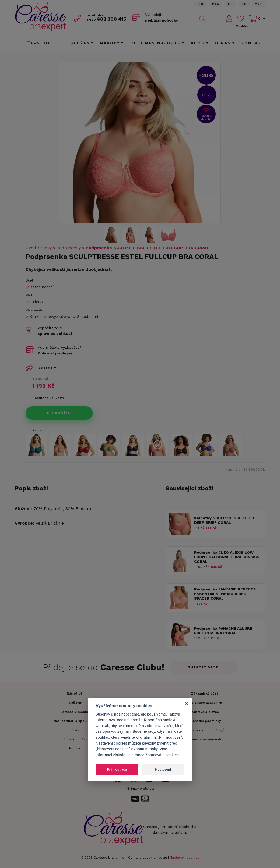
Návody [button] (110, 43)
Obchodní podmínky (205, 721)
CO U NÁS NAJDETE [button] (156, 43)
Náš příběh (76, 693)
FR (230, 4)
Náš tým (76, 703)
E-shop (39, 43)
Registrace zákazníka (205, 703)
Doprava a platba (205, 712)
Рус (216, 4)
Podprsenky (69, 248)
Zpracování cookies (162, 755)
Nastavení (163, 769)
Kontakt (253, 43)
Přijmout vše (117, 769)
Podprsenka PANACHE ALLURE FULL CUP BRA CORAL (223, 631)
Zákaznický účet (205, 693)
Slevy (46, 248)
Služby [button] (80, 43)
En (201, 4)
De (244, 4)
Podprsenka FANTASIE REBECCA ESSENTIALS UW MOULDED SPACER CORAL (225, 594)
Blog (198, 43)
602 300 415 (107, 19)
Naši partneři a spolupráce (75, 721)
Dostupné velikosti (48, 398)
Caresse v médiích (76, 712)
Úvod (31, 248)
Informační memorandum (205, 739)
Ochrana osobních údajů (148, 858)
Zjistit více (203, 667)
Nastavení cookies (185, 858)
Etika (75, 730)
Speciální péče (76, 739)
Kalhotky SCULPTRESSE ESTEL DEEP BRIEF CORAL (225, 520)
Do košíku (59, 413)
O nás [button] (223, 43)
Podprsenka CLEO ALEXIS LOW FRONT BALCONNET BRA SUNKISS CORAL (227, 557)
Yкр (259, 4)
